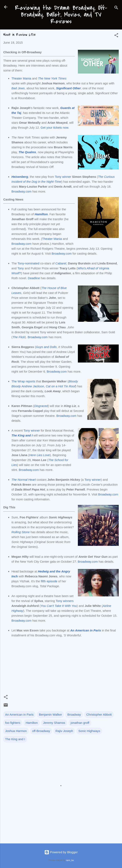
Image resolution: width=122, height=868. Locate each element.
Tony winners (65, 601)
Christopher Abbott (99, 714)
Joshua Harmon (16, 731)
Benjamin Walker (50, 714)
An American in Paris (19, 714)
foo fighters (13, 723)
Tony (21, 268)
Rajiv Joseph (64, 731)
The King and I (15, 739)
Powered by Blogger (61, 852)
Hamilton (32, 723)
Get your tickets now (54, 127)
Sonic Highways (89, 731)
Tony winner (63, 177)
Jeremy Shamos (54, 723)
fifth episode (49, 581)
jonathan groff (80, 723)
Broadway (74, 714)
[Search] (116, 8)
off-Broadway (41, 731)
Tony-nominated (29, 263)
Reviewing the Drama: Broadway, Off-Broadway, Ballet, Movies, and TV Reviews (61, 15)
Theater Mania (21, 78)
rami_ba (70, 860)
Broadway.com (21, 191)
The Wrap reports (23, 381)
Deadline (34, 278)
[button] (116, 36)
